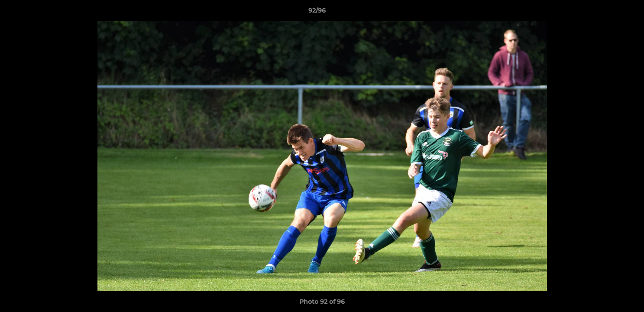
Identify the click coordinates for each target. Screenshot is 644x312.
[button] (608, 13)
